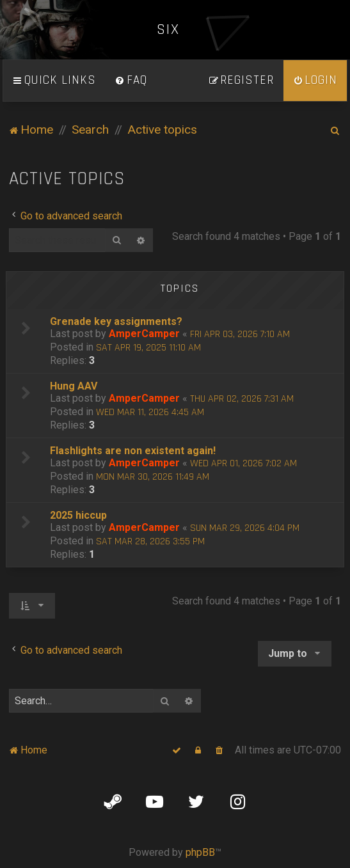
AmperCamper (144, 334)
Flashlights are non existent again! (133, 451)
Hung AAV (74, 386)
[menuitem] (131, 81)
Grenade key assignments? (116, 321)
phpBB (200, 852)
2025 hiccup (78, 515)
